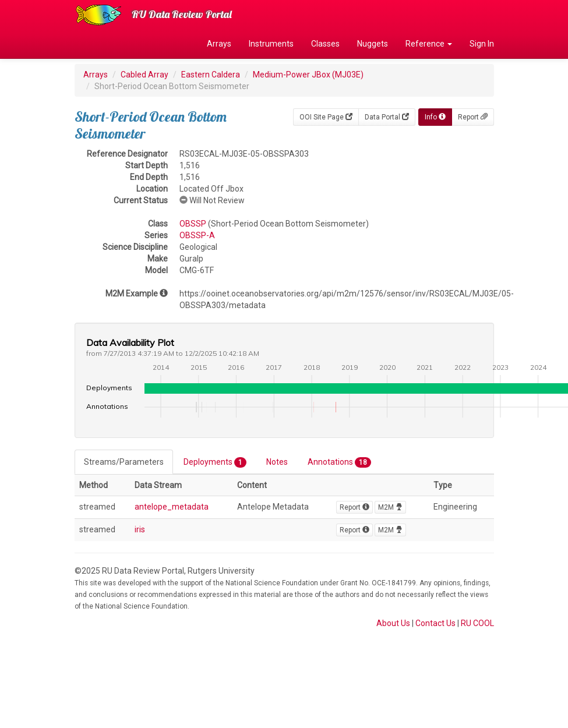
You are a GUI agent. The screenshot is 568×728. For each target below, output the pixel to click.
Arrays (219, 44)
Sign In (482, 44)
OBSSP (193, 224)
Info (435, 117)
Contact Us (435, 623)
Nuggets (373, 44)
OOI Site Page (326, 117)
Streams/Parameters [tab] (124, 462)
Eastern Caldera (211, 75)
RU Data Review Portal (182, 14)
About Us (393, 623)
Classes (325, 44)
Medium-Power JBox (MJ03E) (308, 75)
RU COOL (477, 623)
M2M (390, 507)
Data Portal (387, 117)
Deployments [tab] (215, 462)
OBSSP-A (197, 235)
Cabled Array (144, 75)
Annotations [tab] (339, 462)
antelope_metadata (172, 507)
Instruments (271, 44)
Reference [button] (429, 44)
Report (473, 117)
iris (140, 529)
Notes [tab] (277, 462)
